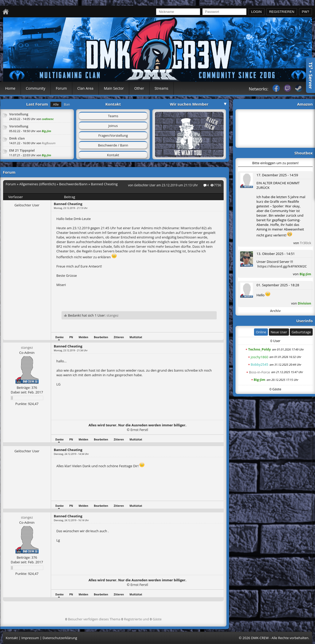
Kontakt (113, 155)
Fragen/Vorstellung (113, 135)
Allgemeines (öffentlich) (38, 184)
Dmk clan (17, 138)
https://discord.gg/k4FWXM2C (282, 266)
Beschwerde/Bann (73, 184)
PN (71, 337)
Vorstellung (19, 114)
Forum (61, 88)
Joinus (113, 126)
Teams (113, 116)
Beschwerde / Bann (113, 145)
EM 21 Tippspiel (22, 150)
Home (10, 88)
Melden (84, 337)
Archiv (275, 311)
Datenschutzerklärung (60, 638)
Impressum (30, 638)
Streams (161, 88)
